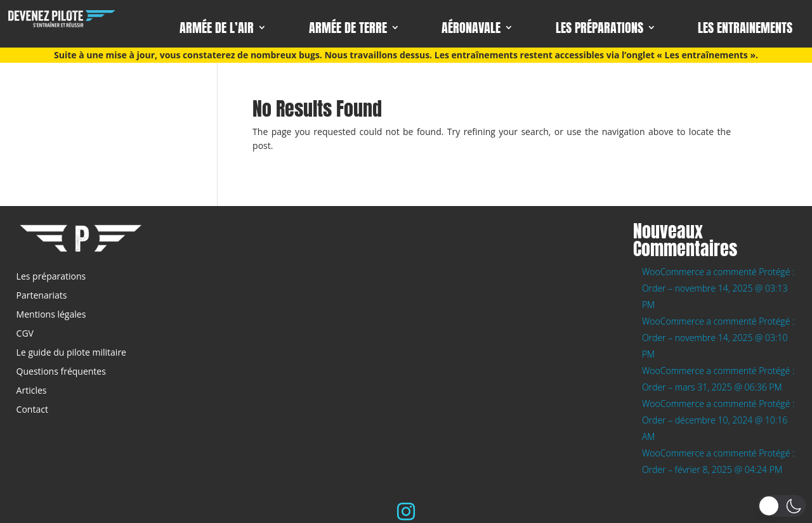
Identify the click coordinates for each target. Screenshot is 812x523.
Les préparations (599, 29)
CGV (25, 334)
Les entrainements (745, 29)
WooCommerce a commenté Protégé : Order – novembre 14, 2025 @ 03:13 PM (718, 288)
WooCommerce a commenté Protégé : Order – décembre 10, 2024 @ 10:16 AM (718, 420)
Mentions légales (51, 315)
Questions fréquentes (61, 372)
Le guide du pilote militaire (71, 353)
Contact (32, 410)
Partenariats (42, 296)
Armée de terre (348, 29)
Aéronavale (471, 29)
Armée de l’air (217, 29)
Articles (32, 391)
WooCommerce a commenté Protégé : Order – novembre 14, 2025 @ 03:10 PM (718, 338)
